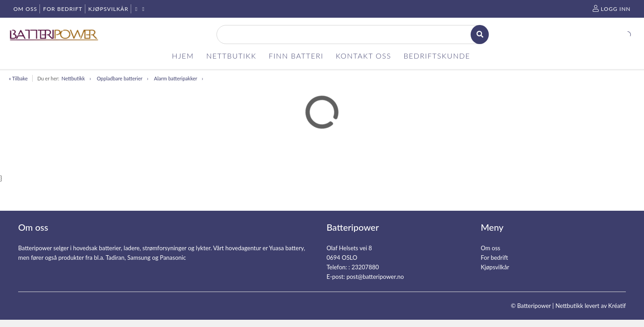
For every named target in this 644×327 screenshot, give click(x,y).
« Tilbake (19, 78)
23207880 (365, 267)
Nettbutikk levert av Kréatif (591, 306)
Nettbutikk (73, 78)
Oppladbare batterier (120, 78)
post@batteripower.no (375, 277)
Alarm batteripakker (175, 78)
